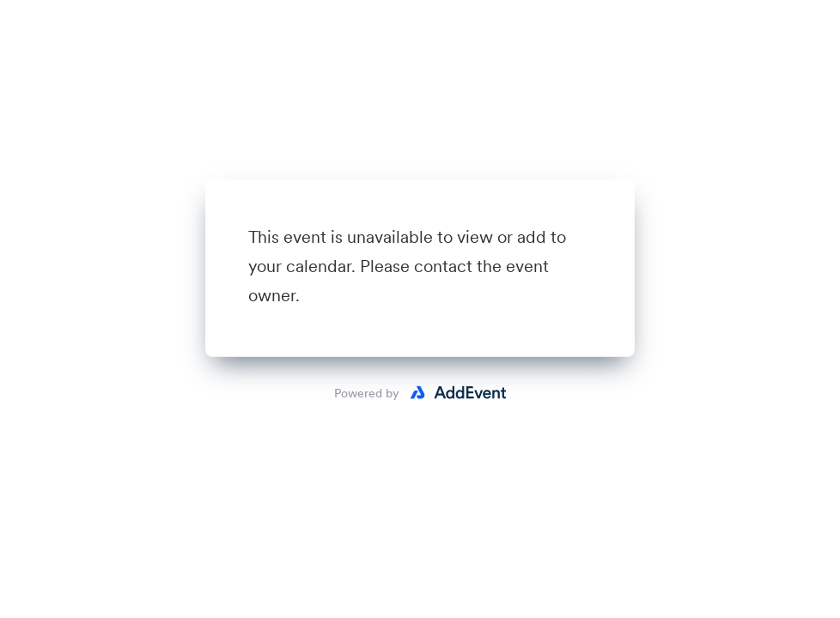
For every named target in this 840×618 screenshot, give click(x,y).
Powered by (367, 393)
